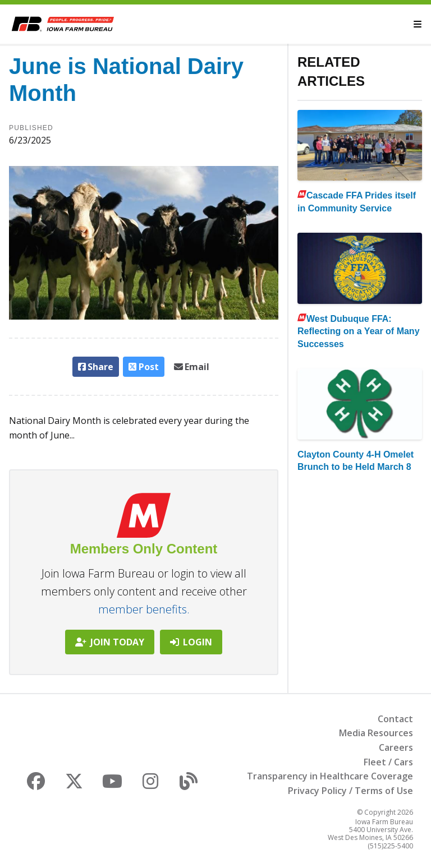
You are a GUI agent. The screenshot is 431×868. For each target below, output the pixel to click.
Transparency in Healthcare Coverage (330, 776)
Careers (396, 747)
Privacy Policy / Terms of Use (350, 791)
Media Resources (376, 733)
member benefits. (144, 609)
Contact (395, 719)
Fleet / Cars (388, 762)
